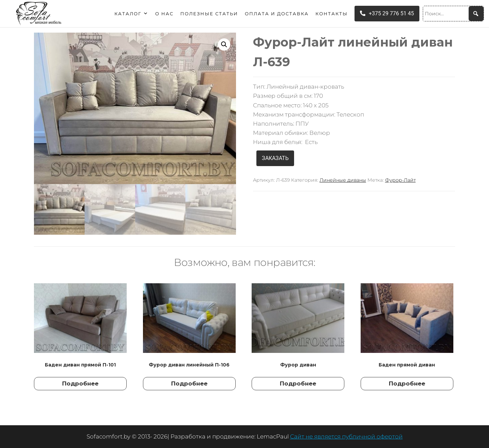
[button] (224, 44)
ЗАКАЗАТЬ (275, 158)
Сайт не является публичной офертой (346, 436)
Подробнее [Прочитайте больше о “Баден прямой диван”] (407, 383)
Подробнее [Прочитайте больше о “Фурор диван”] (298, 383)
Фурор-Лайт (400, 180)
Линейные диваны (343, 180)
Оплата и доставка (277, 14)
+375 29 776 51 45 (387, 13)
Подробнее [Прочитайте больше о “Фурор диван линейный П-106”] (189, 383)
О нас (164, 14)
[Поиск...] (453, 14)
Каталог (131, 14)
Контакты (332, 14)
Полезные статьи (209, 14)
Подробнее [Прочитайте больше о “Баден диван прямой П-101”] (80, 383)
